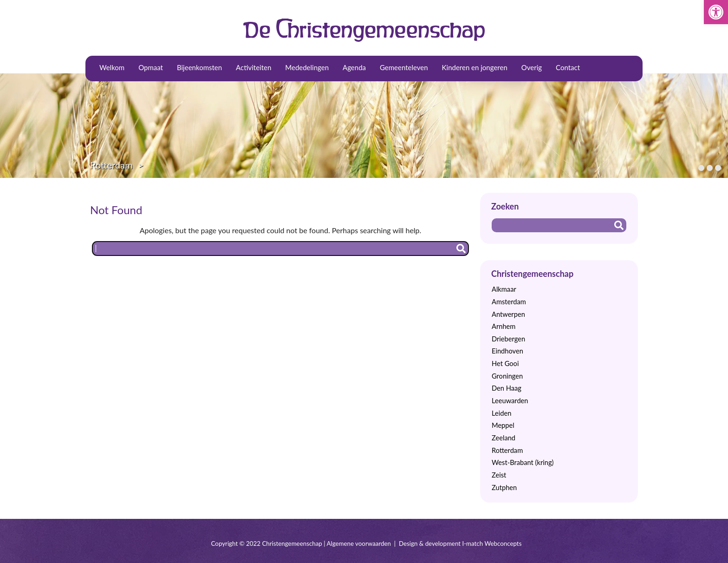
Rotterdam (111, 165)
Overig (532, 67)
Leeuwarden (510, 401)
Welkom (112, 67)
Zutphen (504, 488)
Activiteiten (253, 67)
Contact (568, 67)
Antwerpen (508, 314)
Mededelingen (307, 67)
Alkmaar (504, 289)
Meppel (503, 425)
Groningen (507, 376)
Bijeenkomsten (199, 67)
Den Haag (507, 388)
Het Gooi (505, 363)
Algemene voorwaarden (359, 543)
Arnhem (504, 326)
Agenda (354, 67)
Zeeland (504, 438)
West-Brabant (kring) (523, 462)
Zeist (499, 475)
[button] (716, 12)
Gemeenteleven (404, 67)
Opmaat (151, 67)
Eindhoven (507, 351)
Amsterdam (509, 302)
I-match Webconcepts (492, 543)
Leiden (501, 413)
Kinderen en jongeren (475, 67)
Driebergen (508, 339)
